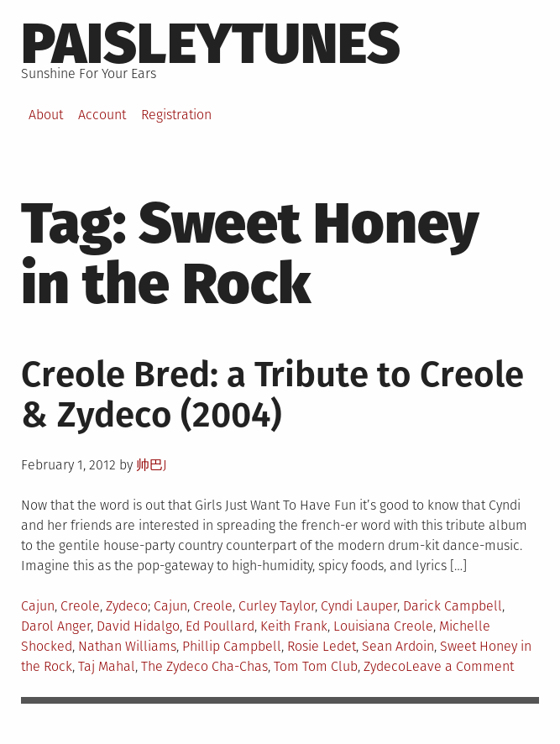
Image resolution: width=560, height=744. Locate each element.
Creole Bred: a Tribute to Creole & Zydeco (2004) (272, 395)
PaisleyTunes (211, 44)
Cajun (38, 606)
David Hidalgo (138, 626)
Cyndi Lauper (359, 606)
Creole (80, 606)
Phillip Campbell (232, 646)
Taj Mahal (107, 666)
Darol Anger (56, 626)
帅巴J (152, 465)
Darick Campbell (453, 606)
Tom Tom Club (316, 666)
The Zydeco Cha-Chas (204, 666)
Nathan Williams (127, 646)
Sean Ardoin (398, 646)
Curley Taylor (277, 606)
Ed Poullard (220, 626)
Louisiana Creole (383, 626)
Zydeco (127, 606)
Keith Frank (294, 626)
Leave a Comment (460, 666)
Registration (176, 115)
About (46, 115)
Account (102, 115)
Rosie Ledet (322, 646)
